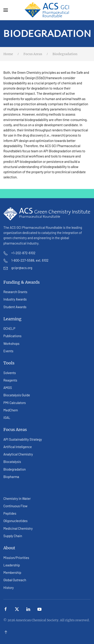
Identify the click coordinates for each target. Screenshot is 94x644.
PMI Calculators (15, 403)
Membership (12, 572)
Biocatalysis (12, 462)
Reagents (10, 380)
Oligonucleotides (15, 521)
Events (8, 351)
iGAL (7, 417)
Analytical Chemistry (18, 454)
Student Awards (15, 307)
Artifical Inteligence (18, 447)
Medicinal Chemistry (18, 528)
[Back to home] (47, 10)
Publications (12, 336)
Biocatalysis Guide (17, 395)
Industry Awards (15, 299)
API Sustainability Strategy (23, 439)
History (9, 588)
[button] (6, 10)
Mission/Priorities (16, 558)
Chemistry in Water (17, 498)
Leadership (12, 565)
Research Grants (15, 292)
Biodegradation (15, 469)
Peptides (10, 513)
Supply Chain (13, 536)
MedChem (11, 410)
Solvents (10, 373)
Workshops (11, 343)
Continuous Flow (15, 506)
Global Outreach (15, 580)
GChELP (9, 328)
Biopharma (11, 477)
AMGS (8, 388)
